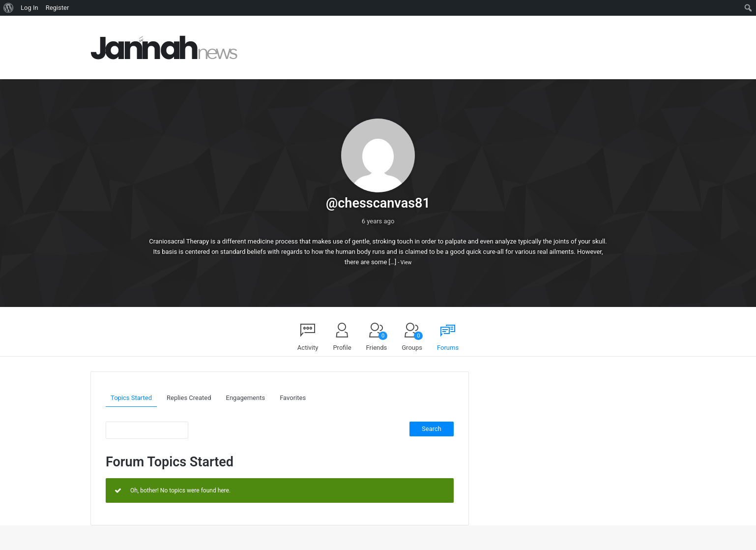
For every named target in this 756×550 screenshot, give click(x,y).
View (406, 262)
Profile (342, 348)
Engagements (246, 398)
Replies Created (189, 398)
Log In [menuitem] (29, 8)
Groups (412, 341)
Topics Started (131, 398)
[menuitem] (9, 8)
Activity (308, 348)
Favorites (293, 398)
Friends (377, 341)
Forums (448, 348)
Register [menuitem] (58, 8)
